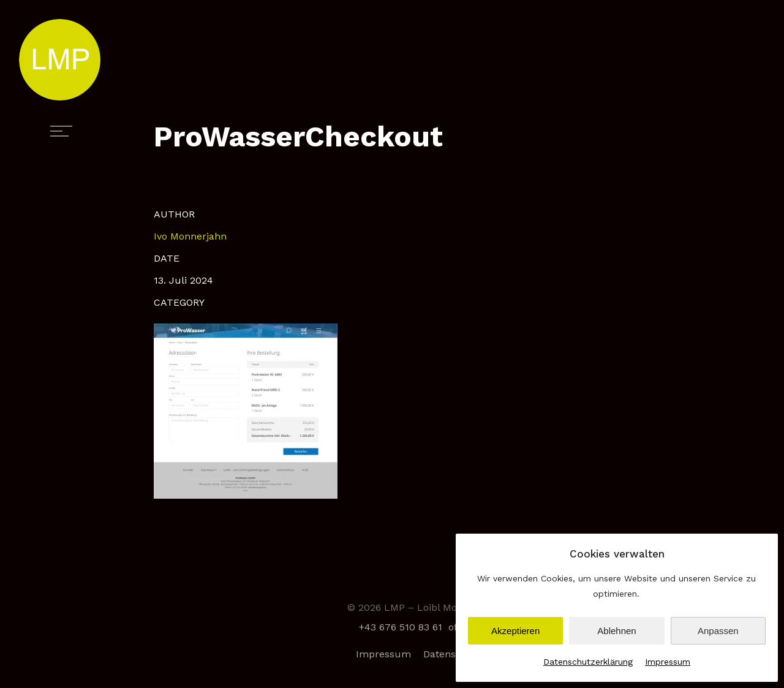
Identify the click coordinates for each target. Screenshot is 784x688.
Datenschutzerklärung (588, 662)
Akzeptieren (515, 631)
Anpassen (718, 631)
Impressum (668, 662)
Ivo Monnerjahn (190, 236)
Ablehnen (616, 631)
